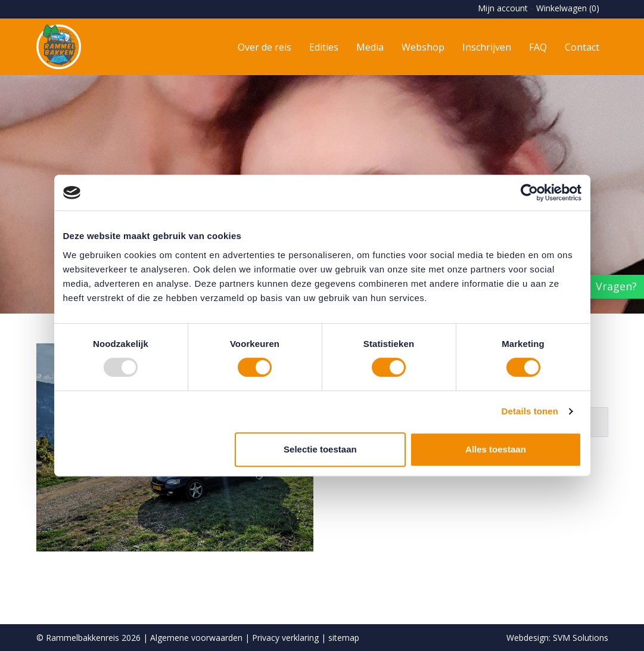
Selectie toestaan (320, 449)
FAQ (538, 47)
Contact (582, 47)
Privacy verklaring (285, 638)
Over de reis (265, 47)
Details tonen (530, 411)
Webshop (423, 47)
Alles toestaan (496, 449)
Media (370, 47)
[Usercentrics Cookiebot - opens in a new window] (529, 193)
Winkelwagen (568, 8)
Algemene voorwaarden (196, 638)
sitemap (344, 638)
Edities (324, 47)
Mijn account (503, 8)
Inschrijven (487, 47)
